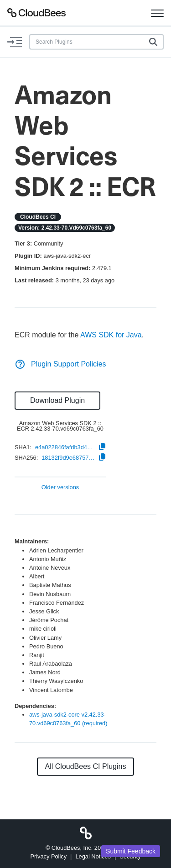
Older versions (60, 488)
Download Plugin (57, 400)
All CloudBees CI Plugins (86, 766)
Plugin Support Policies (60, 364)
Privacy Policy (48, 856)
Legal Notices (93, 856)
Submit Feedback (131, 851)
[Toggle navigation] (157, 13)
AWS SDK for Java (111, 335)
